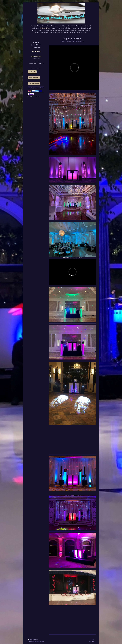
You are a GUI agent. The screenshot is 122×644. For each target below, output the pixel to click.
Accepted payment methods (36, 88)
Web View (91, 641)
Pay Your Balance (34, 83)
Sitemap (36, 640)
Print (30, 640)
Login (93, 640)
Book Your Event (34, 78)
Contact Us (32, 72)
